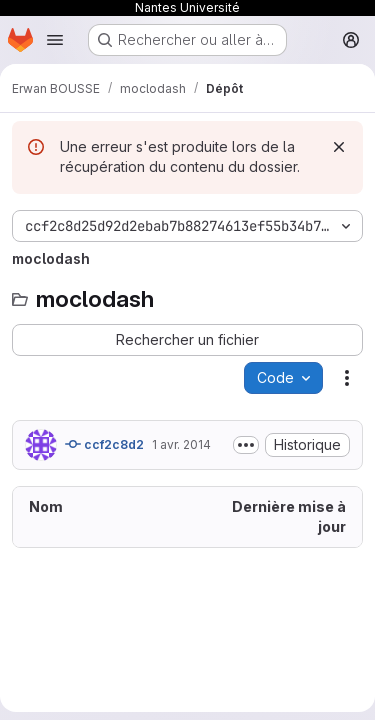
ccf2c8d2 (104, 444)
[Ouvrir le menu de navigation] (55, 40)
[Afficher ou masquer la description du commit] (246, 445)
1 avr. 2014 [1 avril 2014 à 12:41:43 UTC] (181, 444)
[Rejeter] (339, 147)
